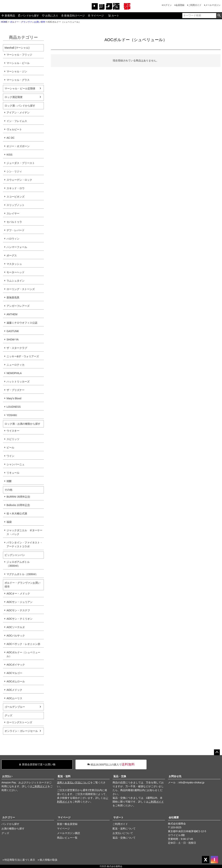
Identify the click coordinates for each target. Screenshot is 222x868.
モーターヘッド (16, 272)
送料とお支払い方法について (74, 782)
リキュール (13, 473)
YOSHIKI (12, 415)
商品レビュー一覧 (67, 838)
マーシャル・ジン (17, 71)
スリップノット (16, 205)
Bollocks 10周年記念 (18, 505)
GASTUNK (13, 331)
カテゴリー (9, 817)
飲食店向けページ (73, 16)
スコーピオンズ (16, 197)
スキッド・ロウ (16, 188)
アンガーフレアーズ (18, 306)
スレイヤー (13, 213)
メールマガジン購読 (69, 833)
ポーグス (12, 255)
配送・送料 (64, 776)
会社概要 (174, 817)
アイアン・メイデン (18, 113)
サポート (118, 817)
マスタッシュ (14, 264)
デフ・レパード (16, 230)
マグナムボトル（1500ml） (22, 574)
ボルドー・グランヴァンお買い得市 (28, 22)
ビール (10, 448)
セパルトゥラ (14, 222)
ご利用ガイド (195, 5)
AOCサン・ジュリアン (20, 602)
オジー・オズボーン (18, 146)
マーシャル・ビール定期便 (20, 88)
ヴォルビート (14, 129)
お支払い (7, 776)
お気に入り (50, 16)
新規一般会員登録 (67, 824)
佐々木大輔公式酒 (17, 513)
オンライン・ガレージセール (21, 731)
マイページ (96, 16)
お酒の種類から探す (13, 829)
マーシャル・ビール (18, 63)
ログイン (167, 5)
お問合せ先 (175, 776)
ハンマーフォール (17, 247)
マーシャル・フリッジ (19, 55)
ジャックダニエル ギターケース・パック (24, 532)
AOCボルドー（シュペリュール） (23, 654)
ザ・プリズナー (16, 390)
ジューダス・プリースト (21, 163)
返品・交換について (124, 838)
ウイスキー (13, 431)
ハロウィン (13, 239)
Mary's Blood (14, 398)
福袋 (9, 522)
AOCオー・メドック (18, 594)
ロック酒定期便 (14, 97)
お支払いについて (123, 833)
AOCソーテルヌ (16, 627)
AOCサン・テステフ (18, 610)
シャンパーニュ (16, 464)
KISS (10, 155)
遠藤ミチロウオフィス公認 (22, 323)
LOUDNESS (14, 407)
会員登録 (180, 5)
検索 (219, 16)
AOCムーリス (14, 698)
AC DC (11, 138)
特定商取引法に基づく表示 (20, 860)
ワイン (10, 456)
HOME (4, 22)
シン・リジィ (14, 171)
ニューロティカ (16, 365)
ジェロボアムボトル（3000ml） (18, 564)
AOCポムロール (16, 681)
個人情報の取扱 (48, 860)
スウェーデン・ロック (19, 180)
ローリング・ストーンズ (21, 289)
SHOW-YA (13, 340)
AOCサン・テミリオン (20, 619)
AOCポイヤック (16, 665)
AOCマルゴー (14, 673)
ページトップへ (217, 752)
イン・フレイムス (17, 121)
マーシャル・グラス (18, 80)
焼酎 (9, 481)
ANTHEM (12, 314)
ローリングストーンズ (19, 722)
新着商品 (8, 16)
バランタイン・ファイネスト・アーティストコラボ (24, 544)
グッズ (5, 833)
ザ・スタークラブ (17, 348)
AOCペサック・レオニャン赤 (23, 644)
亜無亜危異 (13, 297)
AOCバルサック (16, 636)
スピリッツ (13, 439)
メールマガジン (213, 5)
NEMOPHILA (14, 373)
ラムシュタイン (16, 281)
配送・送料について (124, 829)
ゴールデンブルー (15, 707)
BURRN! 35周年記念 (18, 497)
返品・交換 (120, 776)
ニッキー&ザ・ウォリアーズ (23, 356)
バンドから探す (29, 16)
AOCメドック (14, 690)
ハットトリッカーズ (18, 382)
